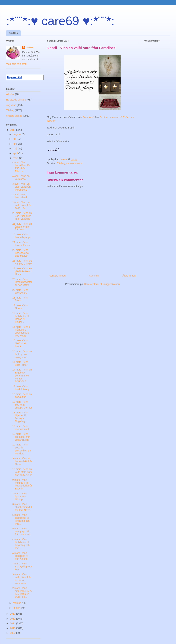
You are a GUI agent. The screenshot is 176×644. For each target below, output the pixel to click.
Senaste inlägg (57, 276)
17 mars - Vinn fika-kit (20, 307)
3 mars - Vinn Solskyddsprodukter (22, 567)
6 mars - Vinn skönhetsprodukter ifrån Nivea (22, 507)
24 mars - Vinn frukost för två (21, 244)
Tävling (61, 163)
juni (15, 144)
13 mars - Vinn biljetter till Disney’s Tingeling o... (21, 417)
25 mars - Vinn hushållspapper (22, 236)
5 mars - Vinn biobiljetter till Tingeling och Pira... (21, 519)
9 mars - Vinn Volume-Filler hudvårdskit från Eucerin (22, 484)
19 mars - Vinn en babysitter (22, 396)
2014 (13, 130)
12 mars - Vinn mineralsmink (21, 428)
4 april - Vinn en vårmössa (21, 178)
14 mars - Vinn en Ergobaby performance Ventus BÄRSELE (22, 376)
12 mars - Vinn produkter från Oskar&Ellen (21, 437)
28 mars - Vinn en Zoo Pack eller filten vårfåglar (22, 216)
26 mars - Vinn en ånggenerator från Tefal (22, 227)
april (15, 153)
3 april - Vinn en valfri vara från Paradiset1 (21, 187)
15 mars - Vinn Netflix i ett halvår (20, 343)
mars (16, 158)
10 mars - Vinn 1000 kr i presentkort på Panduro (22, 449)
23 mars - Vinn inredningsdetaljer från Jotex (22, 282)
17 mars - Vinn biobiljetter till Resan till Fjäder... (21, 318)
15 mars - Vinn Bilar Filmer (20, 363)
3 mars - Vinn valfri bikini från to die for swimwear (22, 579)
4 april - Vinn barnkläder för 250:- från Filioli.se (21, 167)
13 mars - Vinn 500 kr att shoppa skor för (22, 405)
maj (15, 149)
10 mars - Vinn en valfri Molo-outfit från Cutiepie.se (22, 472)
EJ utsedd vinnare (16, 100)
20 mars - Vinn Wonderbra (20, 291)
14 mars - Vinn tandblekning (21, 388)
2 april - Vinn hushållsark (20, 196)
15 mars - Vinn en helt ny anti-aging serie (22, 354)
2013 (13, 614)
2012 (13, 619)
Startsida (13, 33)
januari (17, 608)
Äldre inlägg (129, 276)
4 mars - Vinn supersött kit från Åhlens (20, 556)
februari (17, 603)
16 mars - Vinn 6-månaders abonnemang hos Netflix (22, 331)
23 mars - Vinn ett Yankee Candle (22, 262)
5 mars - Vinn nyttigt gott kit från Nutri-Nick (21, 532)
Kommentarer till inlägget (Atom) (102, 284)
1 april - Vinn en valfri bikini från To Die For (22, 205)
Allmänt (10, 94)
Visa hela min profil (17, 64)
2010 (13, 628)
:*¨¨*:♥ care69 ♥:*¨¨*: (60, 21)
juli (15, 139)
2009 (13, 633)
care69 (30, 48)
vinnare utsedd (74, 163)
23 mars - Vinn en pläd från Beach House (22, 271)
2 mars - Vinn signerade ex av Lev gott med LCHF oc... (22, 592)
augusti (17, 134)
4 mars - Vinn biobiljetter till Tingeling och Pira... (21, 544)
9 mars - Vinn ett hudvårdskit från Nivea (22, 461)
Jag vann (11, 105)
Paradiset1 (89, 117)
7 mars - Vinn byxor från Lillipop (20, 497)
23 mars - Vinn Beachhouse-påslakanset (21, 253)
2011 (13, 623)
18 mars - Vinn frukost (20, 299)
